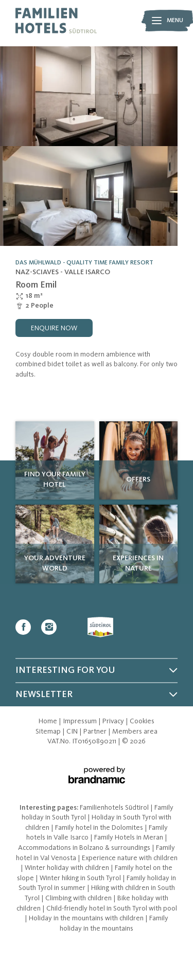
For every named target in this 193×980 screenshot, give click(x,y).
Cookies (142, 721)
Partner (96, 732)
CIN (73, 732)
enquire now (54, 328)
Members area (135, 732)
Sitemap (49, 732)
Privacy (114, 721)
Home (49, 721)
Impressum (81, 721)
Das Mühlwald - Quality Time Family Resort (84, 263)
